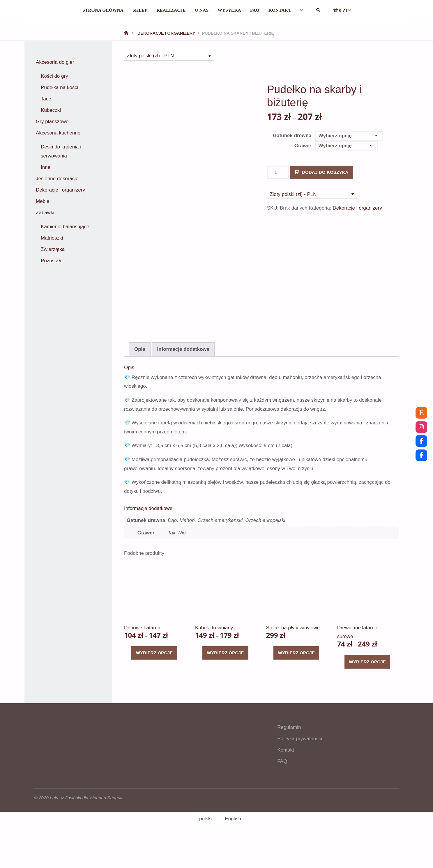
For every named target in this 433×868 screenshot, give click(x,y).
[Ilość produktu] (278, 172)
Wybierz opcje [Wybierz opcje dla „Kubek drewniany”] (226, 687)
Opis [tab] (140, 383)
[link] (327, 10)
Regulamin (289, 761)
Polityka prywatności (300, 773)
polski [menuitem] (205, 853)
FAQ (282, 795)
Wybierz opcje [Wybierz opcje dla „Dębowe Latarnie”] (154, 687)
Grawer (303, 146)
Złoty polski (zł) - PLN (151, 56)
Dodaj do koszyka (325, 172)
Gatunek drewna (292, 135)
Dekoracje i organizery (166, 33)
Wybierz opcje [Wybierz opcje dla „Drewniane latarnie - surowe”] (367, 696)
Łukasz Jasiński (65, 832)
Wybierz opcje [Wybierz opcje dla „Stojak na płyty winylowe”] (296, 687)
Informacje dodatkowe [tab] (183, 383)
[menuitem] (310, 10)
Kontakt (286, 784)
